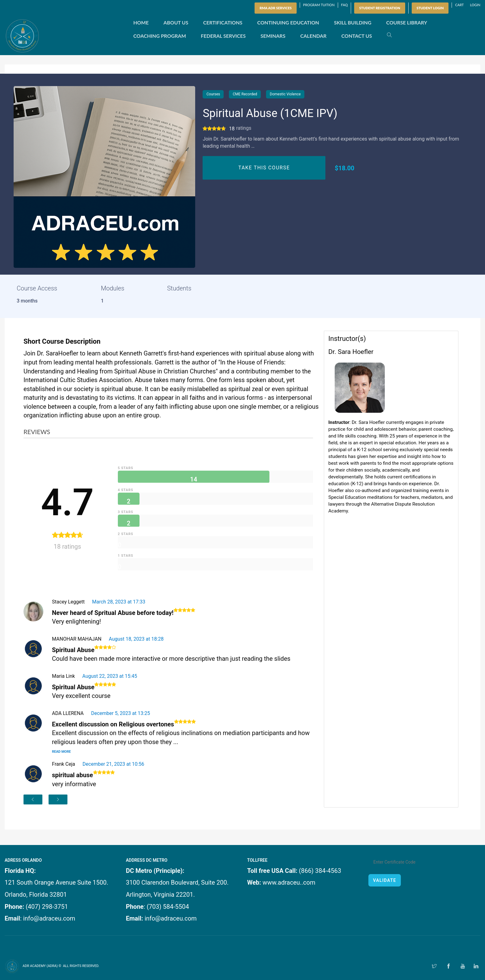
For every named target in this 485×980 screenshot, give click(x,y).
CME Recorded (245, 94)
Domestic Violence (285, 94)
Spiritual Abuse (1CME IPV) (270, 113)
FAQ (345, 5)
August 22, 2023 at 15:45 (110, 676)
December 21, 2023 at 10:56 (114, 764)
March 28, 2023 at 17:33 (119, 602)
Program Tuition (319, 5)
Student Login (430, 8)
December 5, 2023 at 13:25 (120, 713)
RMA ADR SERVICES (276, 8)
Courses (213, 94)
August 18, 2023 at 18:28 (136, 639)
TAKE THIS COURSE (264, 168)
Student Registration (380, 8)
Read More (61, 752)
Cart (459, 5)
